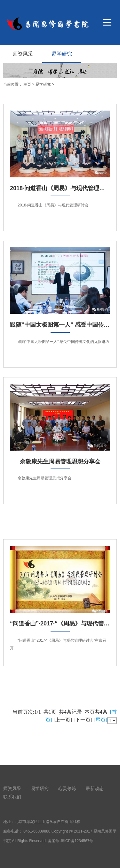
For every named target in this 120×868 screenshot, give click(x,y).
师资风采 (23, 54)
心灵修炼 (67, 788)
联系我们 (12, 797)
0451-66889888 (37, 831)
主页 (27, 84)
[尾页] (100, 720)
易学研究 (62, 54)
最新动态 (95, 788)
